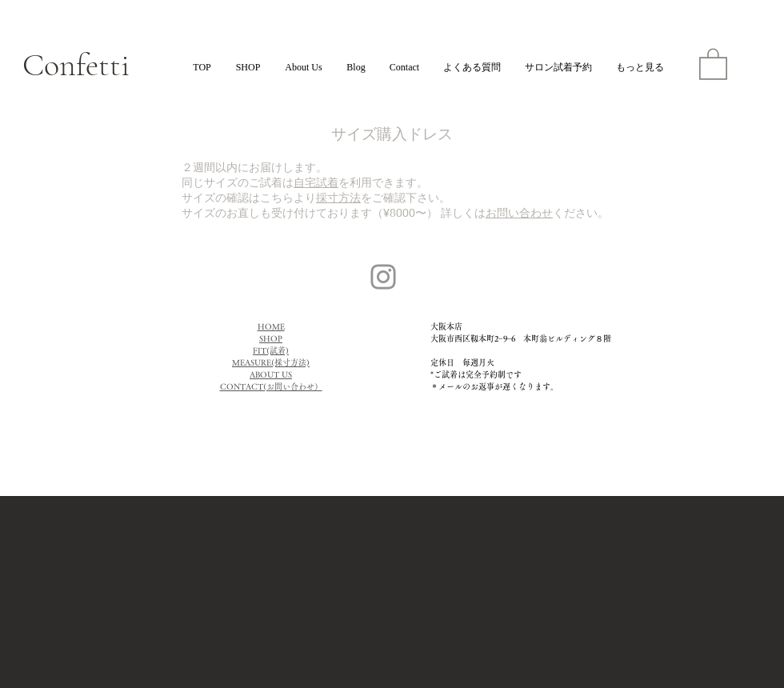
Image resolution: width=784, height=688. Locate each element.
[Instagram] (383, 277)
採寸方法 (338, 197)
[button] (713, 63)
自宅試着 (316, 182)
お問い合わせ (519, 212)
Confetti (76, 65)
